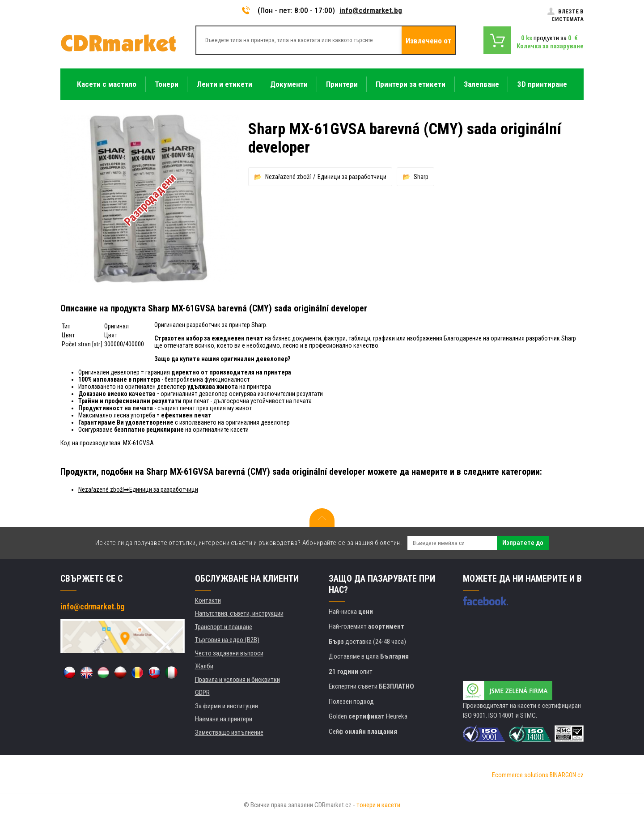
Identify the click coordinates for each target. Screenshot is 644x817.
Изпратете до (523, 543)
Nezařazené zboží (288, 177)
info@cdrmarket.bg (371, 10)
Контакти (208, 600)
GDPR (202, 693)
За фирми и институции (227, 706)
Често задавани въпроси (229, 653)
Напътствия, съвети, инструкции (239, 613)
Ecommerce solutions (520, 775)
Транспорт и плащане (224, 627)
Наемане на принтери (224, 719)
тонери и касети (378, 805)
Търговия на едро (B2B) (227, 640)
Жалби (204, 666)
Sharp (421, 177)
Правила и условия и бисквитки (237, 680)
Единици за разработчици (352, 177)
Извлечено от (428, 41)
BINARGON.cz (567, 775)
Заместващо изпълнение (229, 732)
